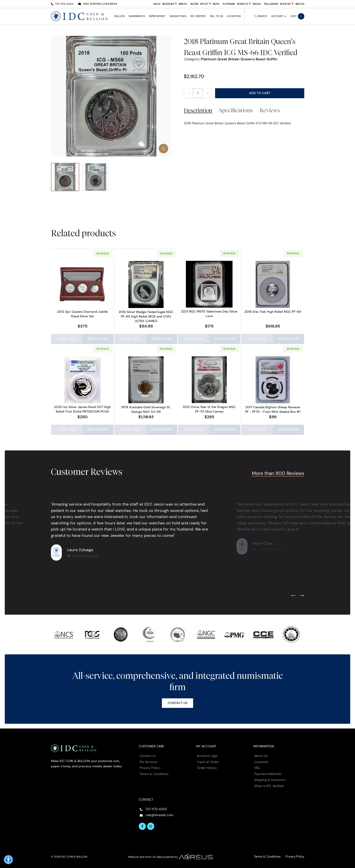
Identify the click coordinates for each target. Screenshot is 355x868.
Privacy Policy (150, 767)
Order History (207, 767)
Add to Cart (260, 93)
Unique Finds (178, 16)
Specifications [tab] (236, 110)
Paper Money (157, 16)
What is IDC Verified (269, 785)
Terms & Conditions (154, 773)
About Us (261, 755)
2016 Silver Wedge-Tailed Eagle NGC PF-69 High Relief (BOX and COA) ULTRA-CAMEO (146, 316)
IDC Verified (198, 16)
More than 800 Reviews (278, 472)
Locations (234, 16)
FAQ (257, 767)
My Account (149, 761)
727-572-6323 (64, 4)
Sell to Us (216, 16)
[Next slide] (302, 595)
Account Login (207, 755)
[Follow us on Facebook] (142, 825)
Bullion (120, 16)
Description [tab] (198, 110)
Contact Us (177, 702)
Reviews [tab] (270, 110)
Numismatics (137, 16)
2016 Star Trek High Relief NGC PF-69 (273, 312)
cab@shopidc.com (160, 814)
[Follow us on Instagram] (151, 825)
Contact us (148, 755)
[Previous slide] (294, 595)
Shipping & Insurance (270, 779)
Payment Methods (268, 773)
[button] (8, 860)
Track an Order (208, 761)
